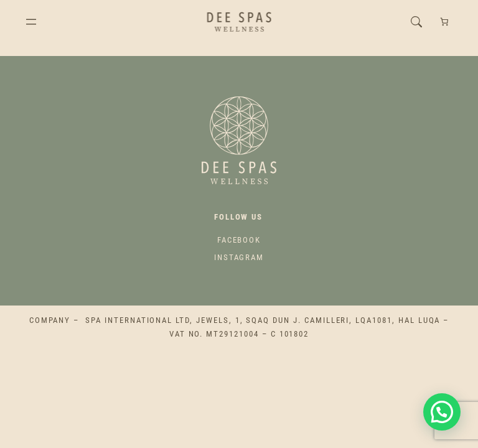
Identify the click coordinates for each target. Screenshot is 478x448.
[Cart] (444, 22)
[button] (442, 412)
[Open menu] (31, 22)
